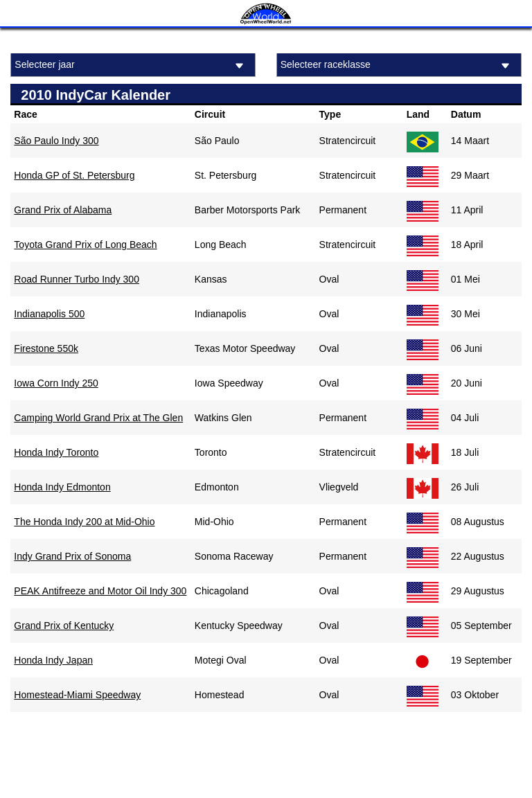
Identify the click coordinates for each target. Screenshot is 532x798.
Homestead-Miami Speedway (77, 695)
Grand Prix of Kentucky (64, 626)
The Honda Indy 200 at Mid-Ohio (84, 522)
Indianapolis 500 (49, 314)
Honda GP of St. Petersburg (74, 175)
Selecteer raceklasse (397, 65)
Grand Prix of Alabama (63, 210)
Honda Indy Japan (53, 660)
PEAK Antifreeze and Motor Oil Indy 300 (100, 591)
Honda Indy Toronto (56, 452)
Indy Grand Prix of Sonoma (72, 556)
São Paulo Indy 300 (56, 141)
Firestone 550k (46, 348)
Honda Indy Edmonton (62, 487)
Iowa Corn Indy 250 (56, 383)
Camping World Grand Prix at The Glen (98, 418)
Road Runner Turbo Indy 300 (77, 279)
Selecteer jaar (131, 65)
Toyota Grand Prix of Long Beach (85, 245)
